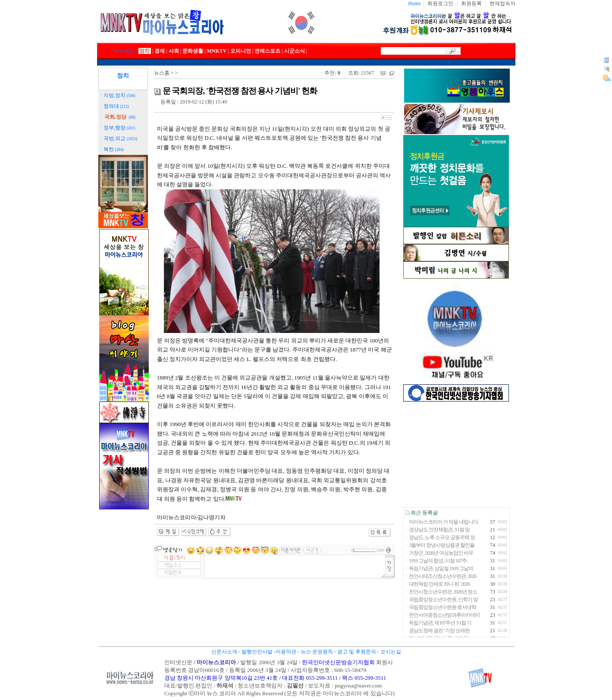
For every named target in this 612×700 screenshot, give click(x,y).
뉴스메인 (124, 51)
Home (414, 3)
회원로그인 (440, 3)
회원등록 (471, 3)
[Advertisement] (456, 454)
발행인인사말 (257, 652)
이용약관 (286, 652)
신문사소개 (224, 652)
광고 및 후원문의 (357, 652)
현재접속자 (502, 3)
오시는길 (391, 652)
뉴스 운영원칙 (317, 652)
